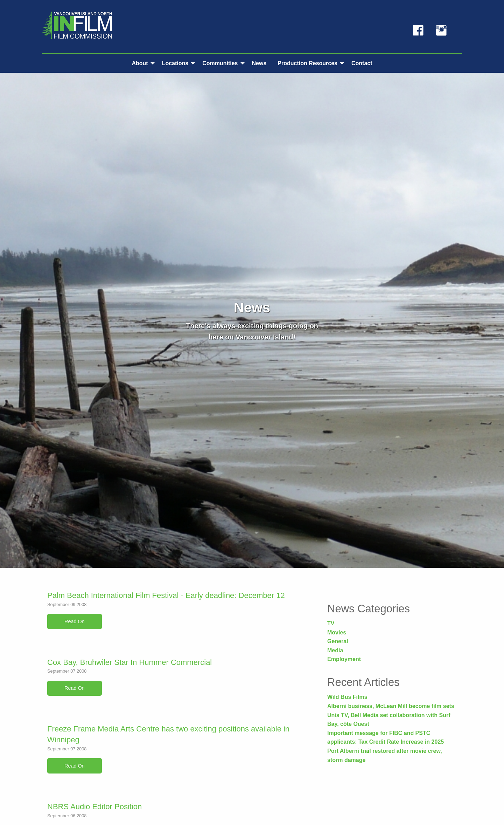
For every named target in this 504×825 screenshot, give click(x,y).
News (259, 63)
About (140, 63)
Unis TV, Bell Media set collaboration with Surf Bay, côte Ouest (389, 720)
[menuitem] (141, 63)
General (338, 641)
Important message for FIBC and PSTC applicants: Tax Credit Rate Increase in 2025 (386, 738)
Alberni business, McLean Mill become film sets (391, 706)
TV (331, 623)
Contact (362, 63)
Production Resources (307, 63)
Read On (75, 621)
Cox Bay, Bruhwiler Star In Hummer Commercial (129, 662)
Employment (344, 659)
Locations (175, 63)
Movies (337, 632)
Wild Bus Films (347, 697)
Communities (220, 63)
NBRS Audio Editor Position (94, 807)
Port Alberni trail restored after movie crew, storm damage (385, 755)
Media (335, 650)
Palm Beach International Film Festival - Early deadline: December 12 (166, 595)
